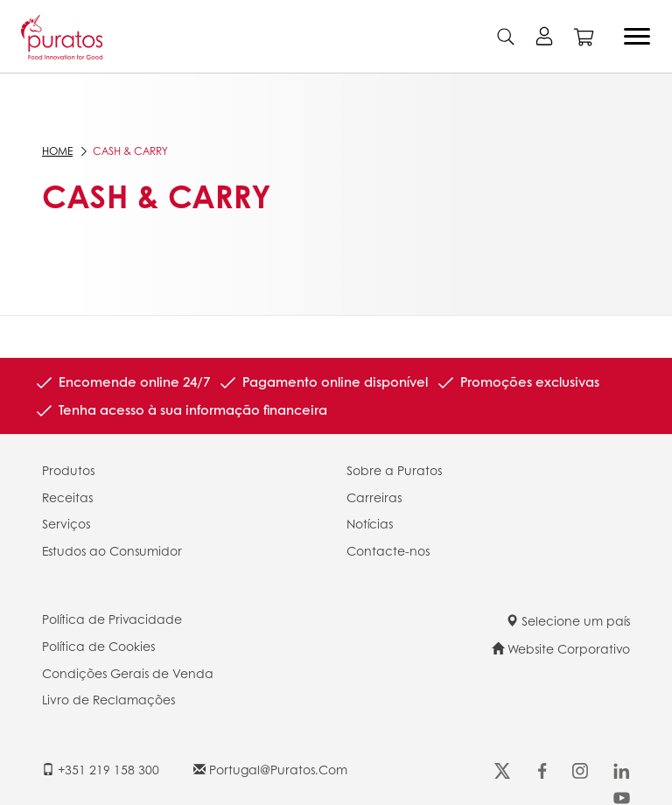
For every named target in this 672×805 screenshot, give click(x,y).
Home (57, 151)
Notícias (370, 523)
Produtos (68, 470)
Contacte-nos (388, 550)
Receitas (67, 497)
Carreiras (374, 497)
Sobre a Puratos (394, 470)
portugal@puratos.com (270, 769)
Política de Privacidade (112, 619)
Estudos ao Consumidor (112, 550)
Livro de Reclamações (108, 699)
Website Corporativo (561, 648)
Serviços (66, 523)
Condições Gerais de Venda (128, 673)
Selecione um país (568, 620)
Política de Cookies (98, 646)
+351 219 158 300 (101, 769)
